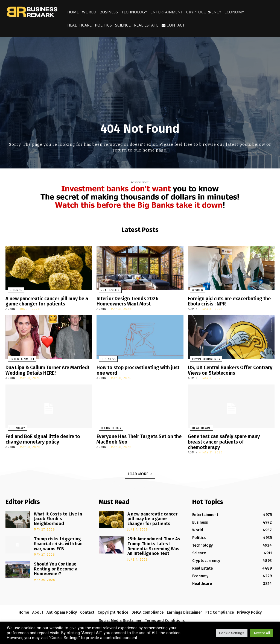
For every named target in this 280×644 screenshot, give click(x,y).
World (89, 12)
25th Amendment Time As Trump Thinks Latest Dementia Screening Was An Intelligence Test (153, 534)
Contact (173, 25)
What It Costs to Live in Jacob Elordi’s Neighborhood (60, 507)
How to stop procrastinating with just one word (136, 369)
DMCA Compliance (148, 603)
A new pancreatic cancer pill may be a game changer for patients (44, 301)
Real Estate (146, 25)
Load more (140, 465)
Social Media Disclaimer (120, 612)
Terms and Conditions (165, 612)
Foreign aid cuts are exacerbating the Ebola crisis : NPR (227, 301)
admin (10, 308)
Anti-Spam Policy (62, 603)
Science (123, 25)
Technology (134, 12)
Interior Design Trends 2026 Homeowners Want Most (140, 301)
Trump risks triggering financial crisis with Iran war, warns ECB (59, 532)
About (38, 603)
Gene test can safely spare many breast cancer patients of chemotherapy (230, 436)
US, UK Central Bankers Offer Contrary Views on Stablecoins (227, 369)
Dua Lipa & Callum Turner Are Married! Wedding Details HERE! (44, 369)
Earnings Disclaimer (184, 603)
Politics (103, 25)
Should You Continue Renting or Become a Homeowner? (60, 553)
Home (73, 12)
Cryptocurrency (204, 12)
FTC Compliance (220, 603)
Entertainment (167, 12)
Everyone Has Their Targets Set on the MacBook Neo (136, 436)
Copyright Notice (113, 603)
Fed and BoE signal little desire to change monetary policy (41, 436)
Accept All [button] (262, 633)
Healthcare (79, 25)
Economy (234, 12)
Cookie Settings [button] (232, 633)
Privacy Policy (249, 603)
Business (109, 12)
